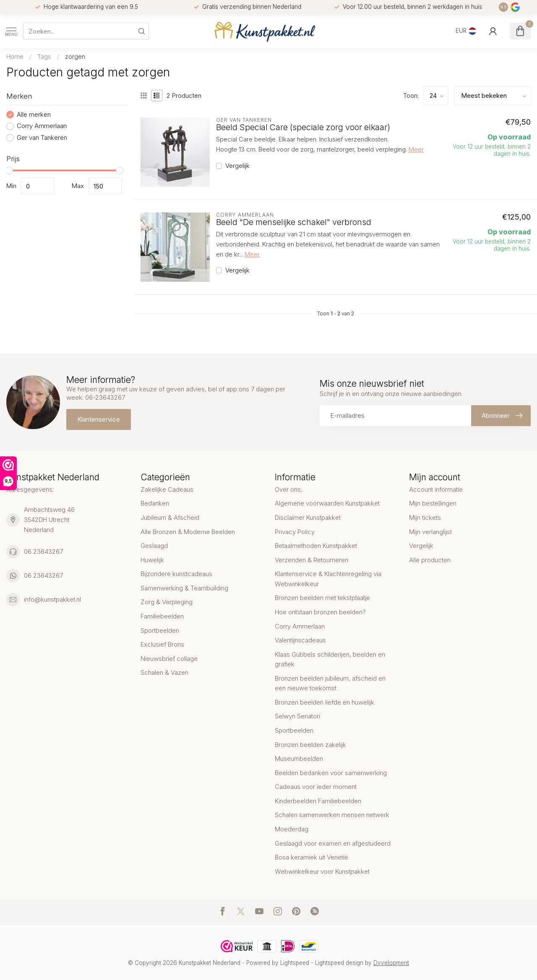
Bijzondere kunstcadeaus (176, 574)
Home (15, 56)
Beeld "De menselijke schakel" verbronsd (294, 222)
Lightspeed (295, 963)
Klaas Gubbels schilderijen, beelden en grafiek (330, 659)
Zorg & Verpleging (167, 602)
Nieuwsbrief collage (169, 659)
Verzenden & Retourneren (312, 560)
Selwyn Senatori (297, 716)
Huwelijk (152, 560)
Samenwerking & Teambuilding (184, 588)
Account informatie (436, 489)
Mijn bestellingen (433, 503)
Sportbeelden (160, 630)
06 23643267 (43, 552)
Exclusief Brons (162, 644)
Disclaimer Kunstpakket (308, 518)
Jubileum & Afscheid (170, 518)
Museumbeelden (299, 759)
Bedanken (155, 503)
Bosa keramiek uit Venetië (312, 857)
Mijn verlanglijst (430, 532)
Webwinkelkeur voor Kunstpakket (322, 871)
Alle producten (430, 560)
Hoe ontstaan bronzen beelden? (320, 612)
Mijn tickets (425, 518)
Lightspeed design (339, 963)
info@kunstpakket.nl (52, 599)
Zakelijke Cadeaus (167, 489)
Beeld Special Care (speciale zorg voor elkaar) (303, 127)
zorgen (75, 56)
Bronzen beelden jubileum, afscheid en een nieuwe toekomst (330, 683)
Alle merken (34, 115)
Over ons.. (289, 489)
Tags (44, 56)
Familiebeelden (162, 616)
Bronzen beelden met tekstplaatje (322, 598)
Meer (416, 149)
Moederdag (292, 829)
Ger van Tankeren (42, 138)
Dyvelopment (391, 963)
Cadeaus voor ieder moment (316, 787)
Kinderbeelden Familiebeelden (318, 801)
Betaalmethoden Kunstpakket (316, 546)
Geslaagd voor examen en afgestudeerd (333, 843)
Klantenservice (99, 419)
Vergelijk (237, 166)
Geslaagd (154, 546)
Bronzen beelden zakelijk (310, 745)
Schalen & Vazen (164, 672)
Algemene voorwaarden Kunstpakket (327, 503)
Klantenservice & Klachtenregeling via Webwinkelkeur (328, 579)
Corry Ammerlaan (42, 126)
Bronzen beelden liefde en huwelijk (325, 702)
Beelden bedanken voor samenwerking (331, 773)
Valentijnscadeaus (300, 640)
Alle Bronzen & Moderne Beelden (188, 532)
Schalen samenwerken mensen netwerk (332, 815)
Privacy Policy (295, 532)
